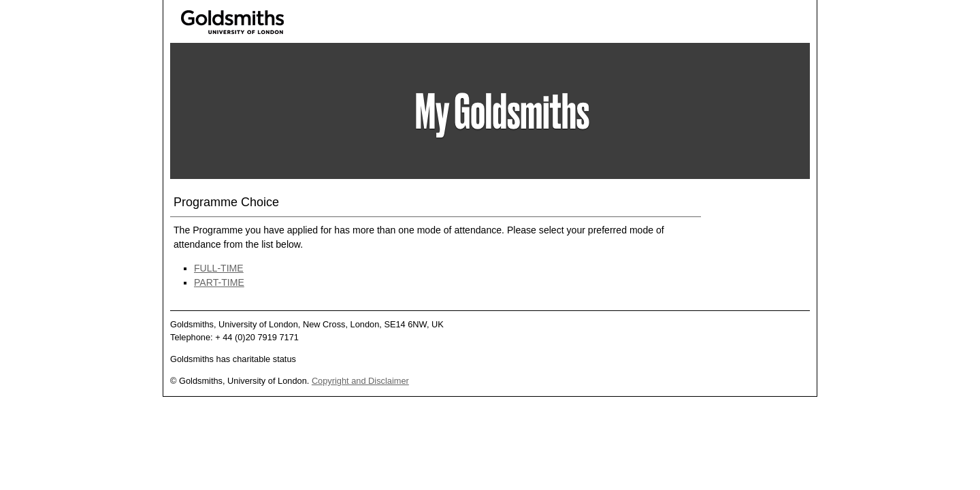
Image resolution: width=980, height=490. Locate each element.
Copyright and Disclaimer (360, 381)
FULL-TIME (219, 268)
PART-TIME (219, 282)
